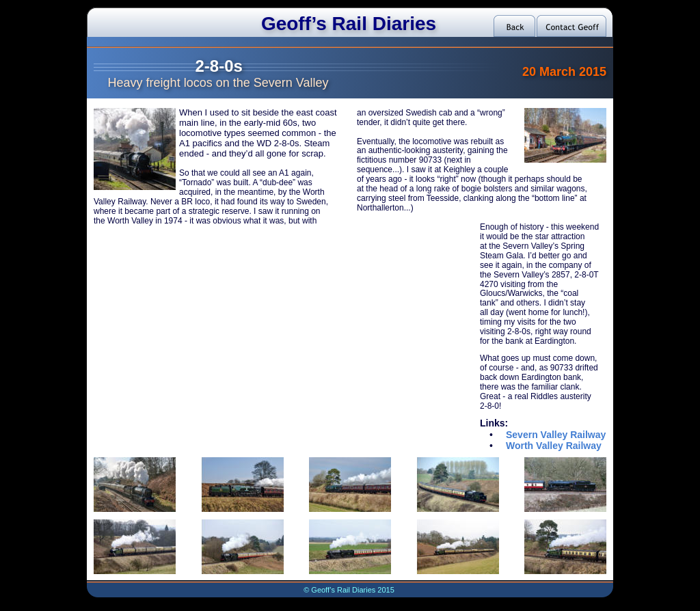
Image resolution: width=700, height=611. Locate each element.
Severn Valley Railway (556, 435)
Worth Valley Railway (554, 446)
